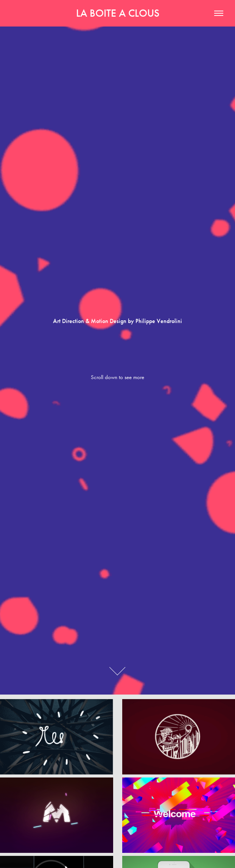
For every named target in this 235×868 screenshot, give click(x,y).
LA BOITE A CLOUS (118, 13)
